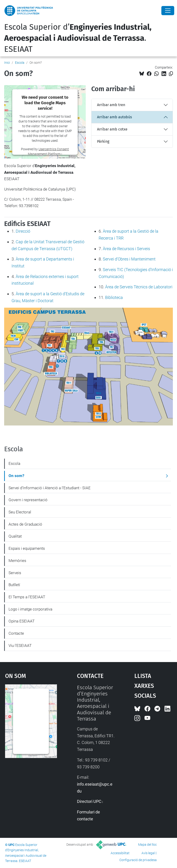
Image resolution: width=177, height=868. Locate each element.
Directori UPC (89, 801)
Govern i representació (28, 500)
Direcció (23, 231)
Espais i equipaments (27, 548)
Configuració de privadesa (138, 860)
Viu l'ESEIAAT (20, 645)
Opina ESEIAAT (22, 621)
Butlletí (14, 585)
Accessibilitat (120, 853)
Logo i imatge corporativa (30, 609)
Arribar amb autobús (114, 117)
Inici (7, 63)
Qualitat (15, 536)
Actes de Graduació (25, 524)
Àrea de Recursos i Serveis (126, 249)
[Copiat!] (171, 74)
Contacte (16, 633)
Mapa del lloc (147, 845)
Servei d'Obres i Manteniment (129, 259)
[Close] (168, 11)
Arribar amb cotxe (112, 129)
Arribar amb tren (111, 105)
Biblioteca (114, 297)
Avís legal (148, 853)
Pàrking (103, 141)
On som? (16, 476)
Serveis (15, 573)
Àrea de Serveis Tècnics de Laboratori (139, 287)
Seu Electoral (20, 512)
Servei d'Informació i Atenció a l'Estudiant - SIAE (50, 488)
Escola (20, 63)
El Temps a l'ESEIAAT (27, 597)
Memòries (17, 561)
